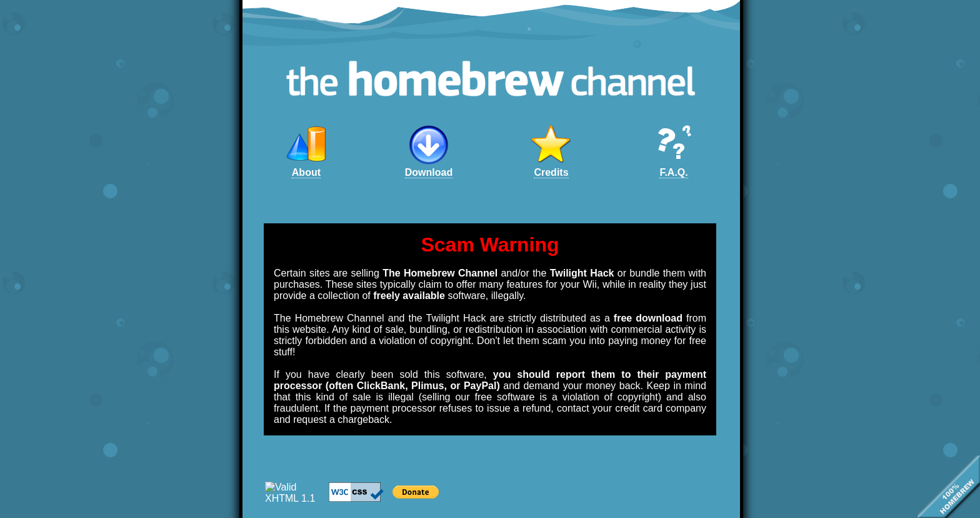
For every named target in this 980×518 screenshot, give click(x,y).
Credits (551, 172)
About (306, 172)
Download (429, 172)
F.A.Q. (673, 172)
